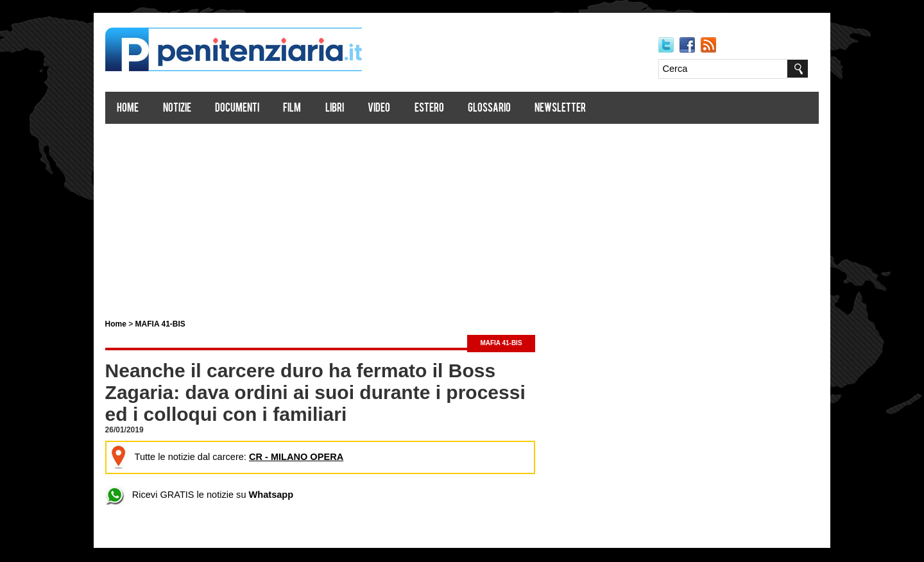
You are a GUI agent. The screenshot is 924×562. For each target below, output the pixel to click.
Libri (351, 109)
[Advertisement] (462, 217)
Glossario (506, 109)
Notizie (194, 109)
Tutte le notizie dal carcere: (239, 457)
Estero (446, 109)
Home (145, 109)
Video (396, 109)
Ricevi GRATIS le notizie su (213, 495)
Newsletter (577, 109)
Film (309, 109)
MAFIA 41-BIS (177, 325)
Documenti (254, 109)
